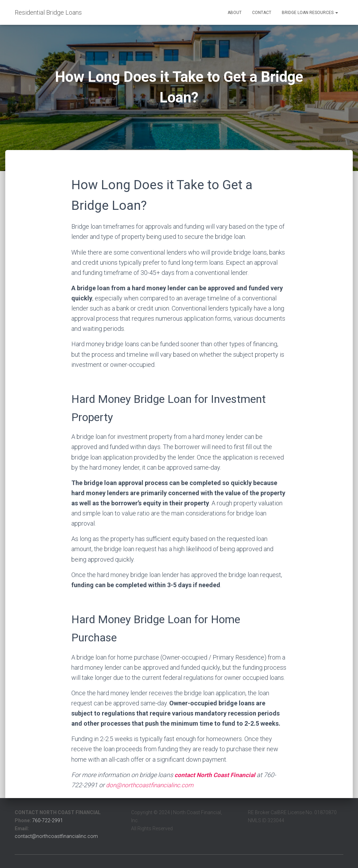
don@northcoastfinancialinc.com (152, 785)
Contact (262, 13)
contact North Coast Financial (216, 775)
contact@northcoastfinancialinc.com (56, 836)
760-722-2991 (48, 820)
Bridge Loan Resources (310, 13)
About (235, 13)
